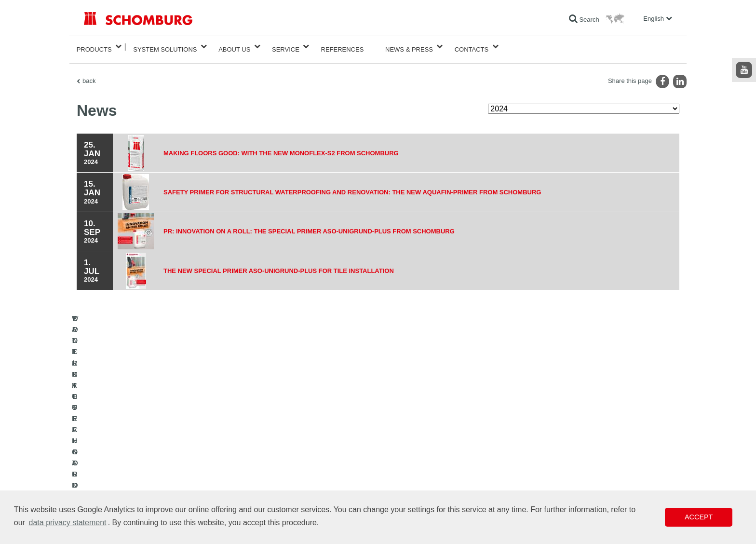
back (89, 75)
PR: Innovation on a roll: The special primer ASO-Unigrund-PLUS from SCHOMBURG (320, 226)
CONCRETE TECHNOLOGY (121, 489)
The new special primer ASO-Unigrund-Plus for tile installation (288, 265)
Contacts (472, 47)
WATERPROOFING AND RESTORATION (138, 446)
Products (94, 47)
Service (286, 47)
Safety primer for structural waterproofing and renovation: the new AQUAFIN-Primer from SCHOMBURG (367, 186)
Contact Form (303, 475)
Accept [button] (699, 517)
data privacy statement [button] (68, 523)
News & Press (409, 47)
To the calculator (306, 446)
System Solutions (165, 47)
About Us (234, 47)
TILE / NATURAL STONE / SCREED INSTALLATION (152, 460)
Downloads (299, 460)
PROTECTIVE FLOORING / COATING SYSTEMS (148, 475)
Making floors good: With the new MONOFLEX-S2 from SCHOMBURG (290, 147)
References (343, 47)
